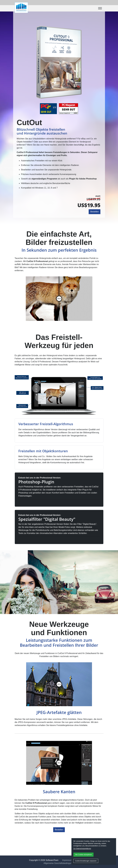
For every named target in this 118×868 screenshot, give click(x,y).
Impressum (67, 860)
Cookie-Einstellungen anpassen (86, 861)
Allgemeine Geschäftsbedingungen (59, 863)
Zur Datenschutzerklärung (82, 849)
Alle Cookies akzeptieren (83, 855)
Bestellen (95, 212)
